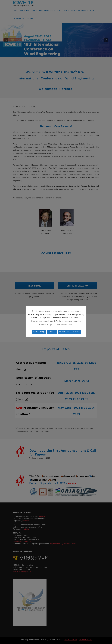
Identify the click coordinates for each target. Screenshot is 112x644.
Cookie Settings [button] (39, 332)
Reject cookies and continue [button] (69, 332)
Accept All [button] (52, 332)
